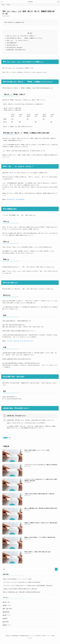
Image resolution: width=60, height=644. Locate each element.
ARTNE (44, 636)
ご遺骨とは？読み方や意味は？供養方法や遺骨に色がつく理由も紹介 (20, 589)
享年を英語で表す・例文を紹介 (15, 47)
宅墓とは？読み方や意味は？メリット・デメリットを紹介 (17, 579)
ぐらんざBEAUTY (37, 636)
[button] (58, 2)
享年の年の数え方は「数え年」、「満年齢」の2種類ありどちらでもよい (25, 38)
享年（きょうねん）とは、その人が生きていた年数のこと (21, 36)
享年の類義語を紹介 (12, 43)
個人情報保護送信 (15, 636)
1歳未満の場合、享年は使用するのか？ (17, 50)
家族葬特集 (7, 612)
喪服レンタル (7, 605)
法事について (7, 615)
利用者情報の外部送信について (26, 636)
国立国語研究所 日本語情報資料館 (16, 199)
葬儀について (7, 625)
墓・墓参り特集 (8, 609)
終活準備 (6, 622)
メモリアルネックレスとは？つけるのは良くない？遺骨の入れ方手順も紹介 (22, 582)
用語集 (5, 438)
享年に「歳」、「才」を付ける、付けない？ (18, 40)
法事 (10, 438)
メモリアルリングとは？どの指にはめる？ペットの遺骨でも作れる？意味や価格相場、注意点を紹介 (28, 586)
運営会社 (8, 636)
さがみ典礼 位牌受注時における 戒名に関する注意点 (20, 341)
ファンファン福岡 (50, 636)
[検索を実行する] (56, 569)
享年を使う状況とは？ (12, 45)
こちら (43, 428)
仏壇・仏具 (7, 602)
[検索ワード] (30, 569)
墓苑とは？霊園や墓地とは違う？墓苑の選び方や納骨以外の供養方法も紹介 (22, 592)
